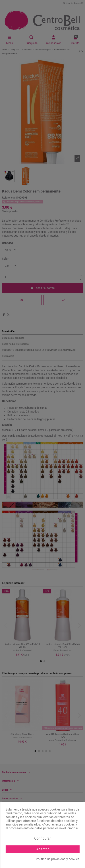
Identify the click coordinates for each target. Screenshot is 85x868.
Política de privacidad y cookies (58, 859)
